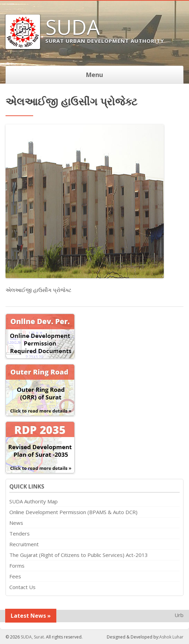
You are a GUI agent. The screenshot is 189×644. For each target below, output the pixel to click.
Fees (15, 576)
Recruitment (24, 544)
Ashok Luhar (171, 637)
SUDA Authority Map (34, 501)
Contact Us (22, 587)
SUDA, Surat (32, 637)
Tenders (20, 533)
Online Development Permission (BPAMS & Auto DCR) (73, 512)
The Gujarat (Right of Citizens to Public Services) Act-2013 (79, 555)
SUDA (73, 27)
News (16, 523)
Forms (17, 566)
